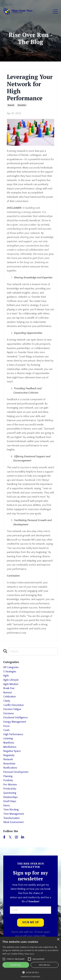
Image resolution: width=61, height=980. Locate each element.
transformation (11, 818)
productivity (10, 789)
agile (6, 676)
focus (6, 726)
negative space (12, 751)
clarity (7, 701)
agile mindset (11, 684)
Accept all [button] (16, 965)
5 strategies (10, 672)
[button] (30, 972)
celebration (10, 697)
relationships (10, 797)
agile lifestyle (11, 680)
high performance (13, 734)
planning (8, 776)
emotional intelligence (15, 717)
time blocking (11, 810)
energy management (15, 722)
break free (9, 688)
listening (8, 738)
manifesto (9, 743)
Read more (30, 954)
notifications (10, 768)
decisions (9, 713)
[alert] (30, 958)
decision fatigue (12, 709)
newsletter (22, 105)
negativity (9, 755)
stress (7, 805)
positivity (8, 780)
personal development (16, 772)
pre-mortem (10, 785)
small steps (10, 801)
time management (14, 814)
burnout (7, 692)
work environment (13, 822)
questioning (10, 793)
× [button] (58, 940)
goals (6, 730)
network (11, 105)
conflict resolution (14, 705)
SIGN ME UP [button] (31, 922)
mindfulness (10, 747)
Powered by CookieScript (30, 977)
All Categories (11, 667)
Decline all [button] (45, 965)
